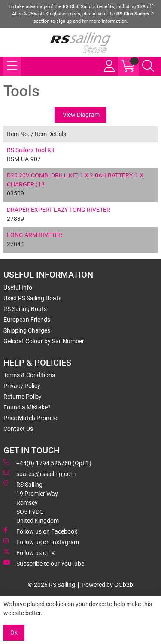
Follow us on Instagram (41, 542)
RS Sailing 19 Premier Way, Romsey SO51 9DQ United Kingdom (31, 502)
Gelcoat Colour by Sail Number (44, 341)
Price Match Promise (31, 418)
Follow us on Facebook (40, 531)
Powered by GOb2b (107, 585)
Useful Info (18, 287)
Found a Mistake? (27, 407)
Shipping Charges (27, 330)
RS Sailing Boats (25, 309)
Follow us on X (29, 552)
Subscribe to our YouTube (44, 563)
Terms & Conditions (29, 375)
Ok (14, 632)
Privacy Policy (22, 386)
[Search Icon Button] (148, 66)
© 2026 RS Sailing (52, 585)
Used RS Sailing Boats (32, 298)
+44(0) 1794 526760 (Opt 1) (47, 463)
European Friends (27, 320)
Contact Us (18, 429)
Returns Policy (23, 397)
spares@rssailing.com (39, 473)
